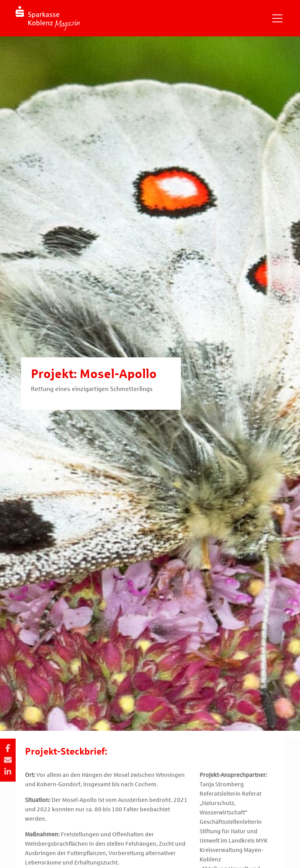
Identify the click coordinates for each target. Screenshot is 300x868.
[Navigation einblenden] (277, 18)
